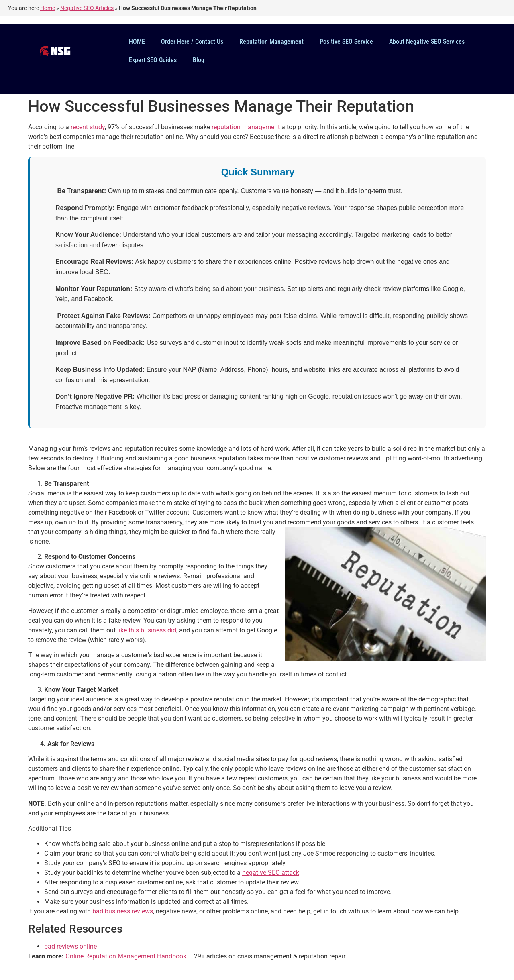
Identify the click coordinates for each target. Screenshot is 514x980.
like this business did (147, 630)
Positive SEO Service (346, 42)
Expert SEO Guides (153, 60)
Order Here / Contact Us (192, 42)
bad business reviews (123, 911)
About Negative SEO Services (427, 42)
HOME (137, 42)
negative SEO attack (271, 873)
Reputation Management (271, 42)
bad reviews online (70, 946)
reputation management (246, 127)
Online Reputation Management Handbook (126, 956)
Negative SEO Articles (87, 8)
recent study (88, 127)
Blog (199, 60)
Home (48, 8)
